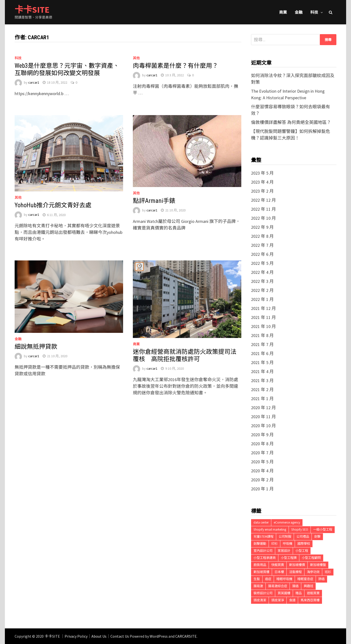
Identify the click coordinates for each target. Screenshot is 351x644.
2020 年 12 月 (263, 408)
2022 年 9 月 (262, 227)
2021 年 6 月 (262, 353)
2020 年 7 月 (262, 453)
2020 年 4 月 (262, 471)
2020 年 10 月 (263, 426)
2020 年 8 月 (262, 444)
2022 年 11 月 (263, 209)
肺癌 (322, 579)
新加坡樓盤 (318, 565)
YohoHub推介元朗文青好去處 (53, 205)
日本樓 (279, 572)
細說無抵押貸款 (36, 347)
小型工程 (302, 551)
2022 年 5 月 (262, 263)
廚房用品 (260, 565)
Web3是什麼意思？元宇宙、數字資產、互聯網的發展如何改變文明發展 (67, 69)
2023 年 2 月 (262, 191)
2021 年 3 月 (262, 381)
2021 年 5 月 (262, 362)
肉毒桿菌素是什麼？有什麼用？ (175, 66)
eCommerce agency (287, 522)
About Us (99, 636)
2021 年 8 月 (262, 335)
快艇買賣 (278, 565)
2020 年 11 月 (263, 417)
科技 (314, 12)
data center (261, 522)
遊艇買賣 (313, 593)
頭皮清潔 (260, 600)
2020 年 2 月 (262, 480)
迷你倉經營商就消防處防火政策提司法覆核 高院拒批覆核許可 (185, 355)
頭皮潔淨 (278, 600)
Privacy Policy (76, 636)
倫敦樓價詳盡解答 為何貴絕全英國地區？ (291, 122)
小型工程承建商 (265, 558)
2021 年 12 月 (263, 308)
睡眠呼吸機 (284, 579)
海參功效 (313, 572)
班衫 (328, 572)
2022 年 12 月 (263, 200)
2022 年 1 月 (262, 299)
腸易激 (258, 586)
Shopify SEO (300, 530)
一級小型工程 (323, 530)
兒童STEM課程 (263, 537)
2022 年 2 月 (262, 290)
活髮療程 (295, 572)
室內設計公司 (263, 551)
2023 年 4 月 (262, 182)
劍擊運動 (260, 544)
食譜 (292, 600)
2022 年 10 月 (263, 218)
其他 (136, 58)
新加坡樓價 (297, 565)
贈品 (299, 593)
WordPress (159, 636)
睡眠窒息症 (305, 579)
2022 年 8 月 (262, 236)
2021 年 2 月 (262, 390)
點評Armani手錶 (154, 201)
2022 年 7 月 (262, 245)
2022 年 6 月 (262, 254)
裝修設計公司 (263, 593)
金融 (299, 12)
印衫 (274, 544)
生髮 (257, 579)
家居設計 (284, 551)
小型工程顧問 (311, 558)
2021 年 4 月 (262, 372)
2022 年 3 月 (262, 281)
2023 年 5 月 (262, 173)
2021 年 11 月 (263, 317)
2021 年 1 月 (262, 399)
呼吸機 (288, 544)
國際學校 (304, 544)
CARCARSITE (186, 636)
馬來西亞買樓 (310, 600)
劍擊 (317, 537)
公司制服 (285, 537)
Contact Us (120, 636)
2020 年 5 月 (262, 462)
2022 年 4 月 (262, 272)
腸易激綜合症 (278, 586)
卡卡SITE (32, 10)
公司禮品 (303, 537)
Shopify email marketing (270, 530)
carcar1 (34, 82)
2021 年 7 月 (262, 344)
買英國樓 (284, 593)
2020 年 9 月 (262, 435)
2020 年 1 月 (262, 489)
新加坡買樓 (261, 572)
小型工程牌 (289, 558)
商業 (283, 12)
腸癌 (295, 586)
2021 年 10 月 (263, 326)
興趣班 (308, 586)
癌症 (268, 579)
